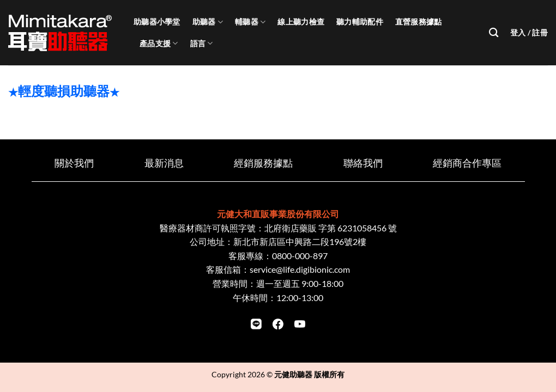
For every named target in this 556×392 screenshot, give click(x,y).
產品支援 (159, 43)
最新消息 (164, 163)
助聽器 (208, 22)
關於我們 (74, 163)
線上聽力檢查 (301, 22)
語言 (202, 43)
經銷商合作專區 (467, 163)
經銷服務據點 (263, 163)
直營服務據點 (419, 22)
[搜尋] (494, 33)
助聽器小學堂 (157, 22)
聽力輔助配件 (360, 22)
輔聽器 (250, 22)
